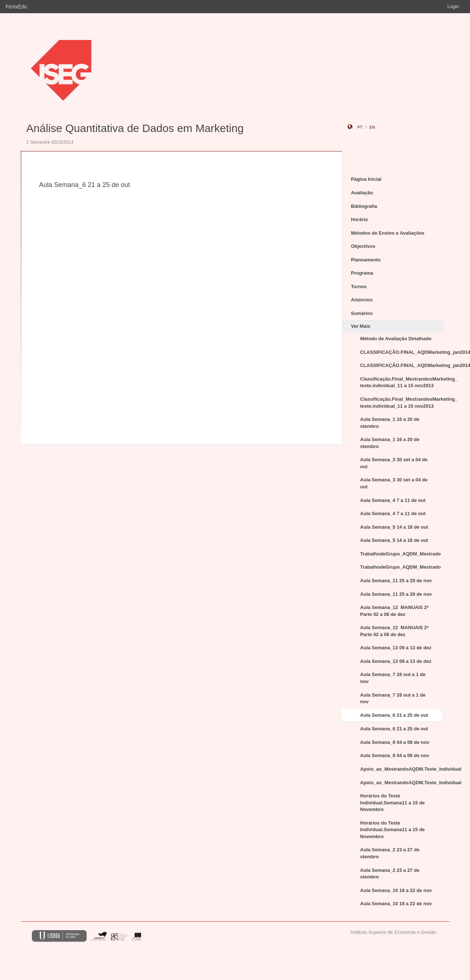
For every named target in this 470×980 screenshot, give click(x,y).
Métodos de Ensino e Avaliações (388, 233)
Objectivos (363, 246)
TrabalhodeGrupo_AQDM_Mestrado (400, 554)
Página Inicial (366, 179)
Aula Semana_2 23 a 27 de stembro (390, 853)
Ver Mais (361, 326)
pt (360, 127)
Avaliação (362, 193)
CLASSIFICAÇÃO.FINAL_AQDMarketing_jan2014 (402, 352)
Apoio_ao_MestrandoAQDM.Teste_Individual (402, 769)
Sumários (362, 313)
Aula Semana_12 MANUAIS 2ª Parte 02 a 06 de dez (394, 611)
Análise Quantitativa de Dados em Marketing (135, 128)
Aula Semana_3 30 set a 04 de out (394, 463)
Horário (359, 219)
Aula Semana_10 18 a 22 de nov (396, 890)
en (372, 127)
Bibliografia (364, 206)
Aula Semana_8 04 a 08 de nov (395, 742)
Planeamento (366, 260)
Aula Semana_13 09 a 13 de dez (396, 648)
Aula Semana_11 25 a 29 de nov (396, 581)
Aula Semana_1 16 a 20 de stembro (390, 423)
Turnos (359, 287)
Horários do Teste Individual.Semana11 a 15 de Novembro (392, 803)
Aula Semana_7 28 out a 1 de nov (393, 678)
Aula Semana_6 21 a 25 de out (394, 715)
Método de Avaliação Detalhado (396, 339)
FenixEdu (16, 7)
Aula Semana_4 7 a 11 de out (393, 500)
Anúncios (362, 300)
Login (453, 6)
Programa (362, 273)
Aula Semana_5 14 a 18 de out (394, 527)
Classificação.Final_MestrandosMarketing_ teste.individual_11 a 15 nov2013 (402, 382)
